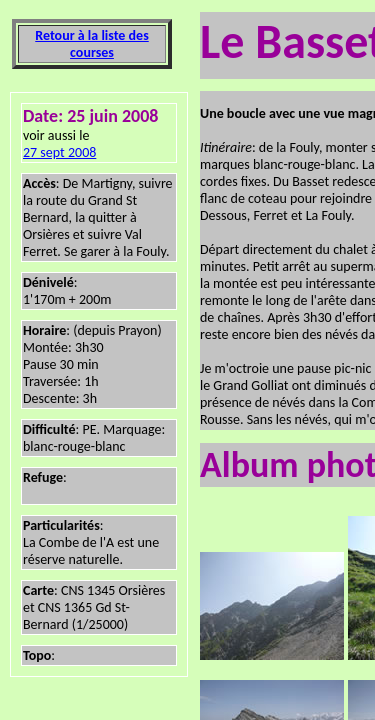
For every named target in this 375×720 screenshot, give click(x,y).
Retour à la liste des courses (91, 44)
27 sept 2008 (59, 152)
